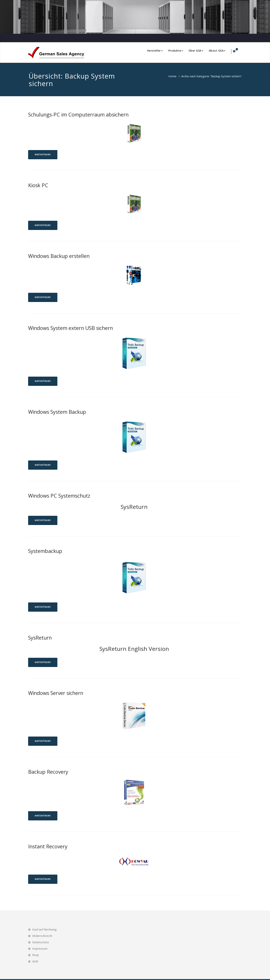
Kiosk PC (38, 185)
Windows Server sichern (56, 693)
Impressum (40, 948)
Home (172, 76)
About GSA (217, 51)
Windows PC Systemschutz (59, 496)
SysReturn (40, 638)
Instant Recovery (48, 846)
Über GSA (196, 51)
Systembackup (45, 551)
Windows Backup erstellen (59, 256)
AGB (35, 961)
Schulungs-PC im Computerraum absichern (78, 115)
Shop (36, 955)
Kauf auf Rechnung (44, 929)
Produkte (176, 51)
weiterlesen (43, 154)
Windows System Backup (57, 412)
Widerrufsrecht (42, 936)
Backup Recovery (48, 772)
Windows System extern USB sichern (70, 328)
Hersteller (155, 51)
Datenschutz (41, 942)
